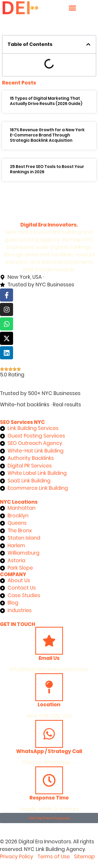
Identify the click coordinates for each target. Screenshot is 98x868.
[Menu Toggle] (72, 8)
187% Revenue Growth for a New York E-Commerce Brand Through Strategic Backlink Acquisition (47, 135)
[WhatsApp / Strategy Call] (49, 734)
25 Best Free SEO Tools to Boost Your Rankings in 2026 (47, 169)
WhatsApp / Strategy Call (49, 751)
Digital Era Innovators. (49, 225)
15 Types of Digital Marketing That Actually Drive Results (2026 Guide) (46, 101)
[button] (88, 44)
